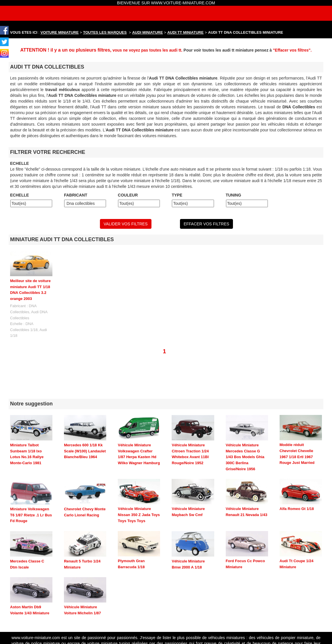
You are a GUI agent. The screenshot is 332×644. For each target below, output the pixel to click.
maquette (281, 609)
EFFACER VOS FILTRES (206, 224)
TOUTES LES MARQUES (105, 32)
